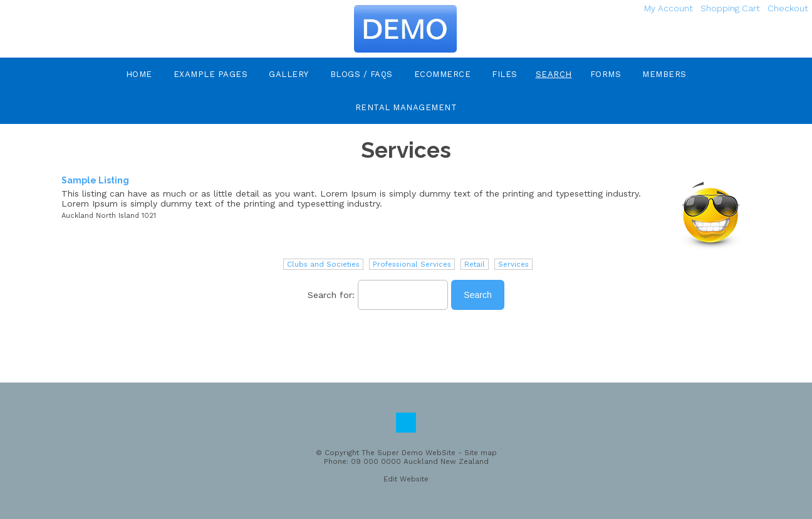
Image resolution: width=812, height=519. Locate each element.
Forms (606, 74)
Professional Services (412, 264)
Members (664, 74)
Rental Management (406, 107)
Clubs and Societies (323, 264)
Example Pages (211, 74)
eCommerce (443, 74)
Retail (475, 264)
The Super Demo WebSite (409, 453)
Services (513, 264)
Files (505, 74)
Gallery (289, 74)
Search (554, 74)
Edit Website (406, 479)
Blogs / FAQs (362, 74)
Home (139, 74)
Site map (481, 453)
